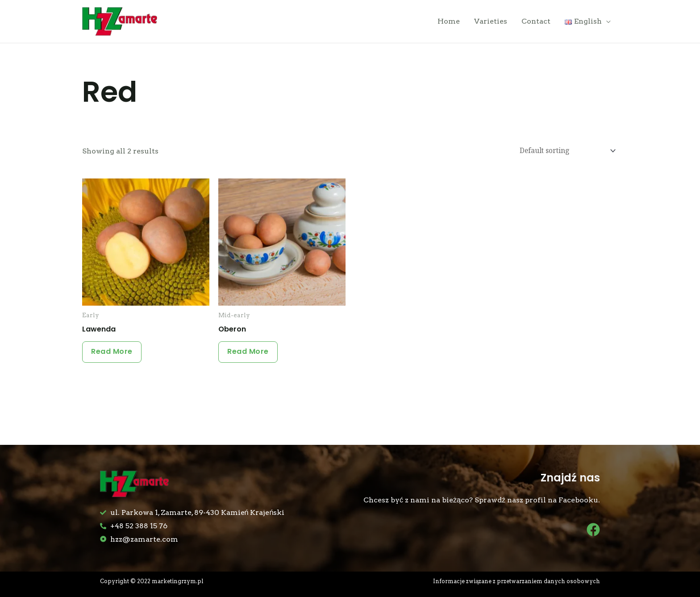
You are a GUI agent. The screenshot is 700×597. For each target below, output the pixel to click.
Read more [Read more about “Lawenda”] (114, 356)
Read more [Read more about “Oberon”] (250, 356)
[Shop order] (565, 153)
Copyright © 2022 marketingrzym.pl (154, 583)
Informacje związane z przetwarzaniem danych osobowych (515, 583)
